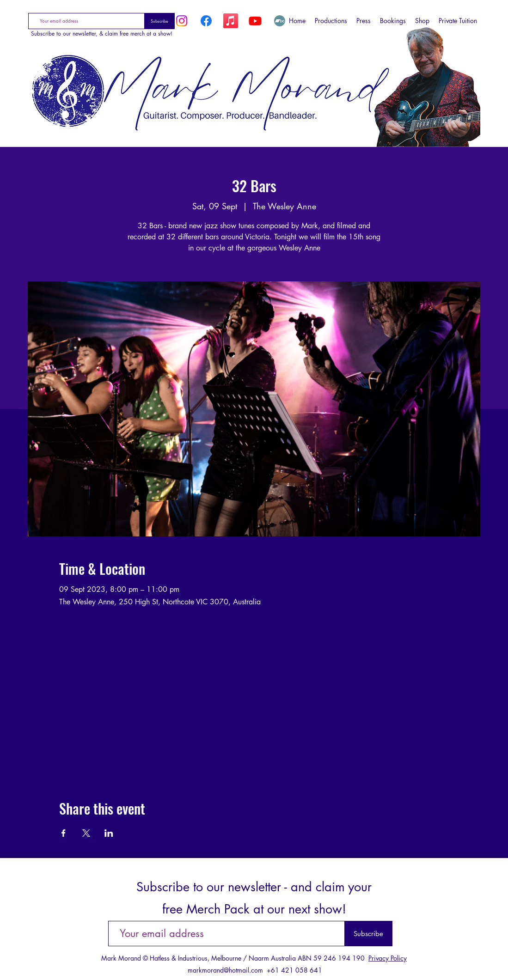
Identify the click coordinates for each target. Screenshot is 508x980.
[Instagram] (182, 21)
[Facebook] (206, 21)
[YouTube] (255, 21)
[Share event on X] (86, 833)
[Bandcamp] (280, 21)
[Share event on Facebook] (64, 833)
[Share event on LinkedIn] (109, 833)
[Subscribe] (160, 21)
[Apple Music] (231, 21)
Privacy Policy (388, 958)
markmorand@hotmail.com (225, 970)
